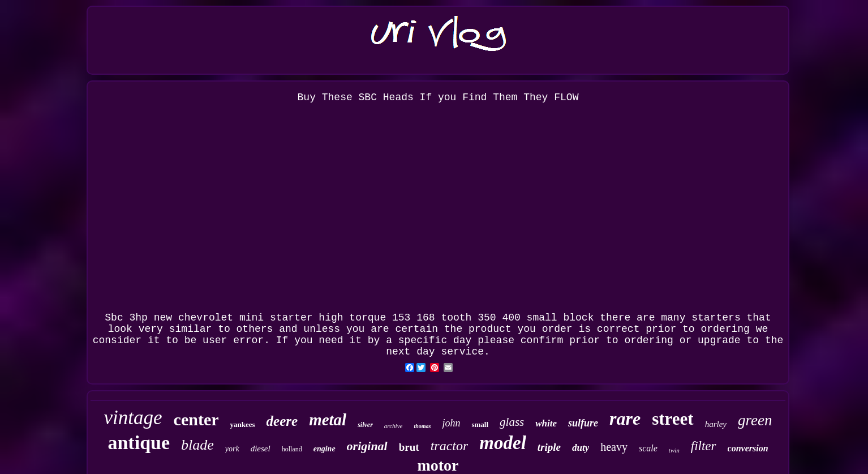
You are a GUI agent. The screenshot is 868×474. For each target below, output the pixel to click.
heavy (614, 447)
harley (716, 424)
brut (409, 447)
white (546, 423)
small (480, 424)
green (755, 420)
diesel (261, 449)
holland (292, 449)
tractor (450, 446)
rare (625, 419)
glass (512, 422)
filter (704, 446)
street (673, 419)
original (367, 446)
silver (365, 425)
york (232, 449)
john (451, 423)
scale (648, 448)
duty (581, 448)
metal (328, 420)
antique (139, 443)
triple (549, 447)
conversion (748, 448)
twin (674, 450)
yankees (243, 424)
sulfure (583, 423)
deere (282, 421)
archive (394, 426)
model (502, 443)
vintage (133, 418)
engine (325, 449)
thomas (422, 426)
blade (197, 445)
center (196, 419)
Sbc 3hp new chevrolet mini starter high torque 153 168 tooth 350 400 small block (349, 318)
